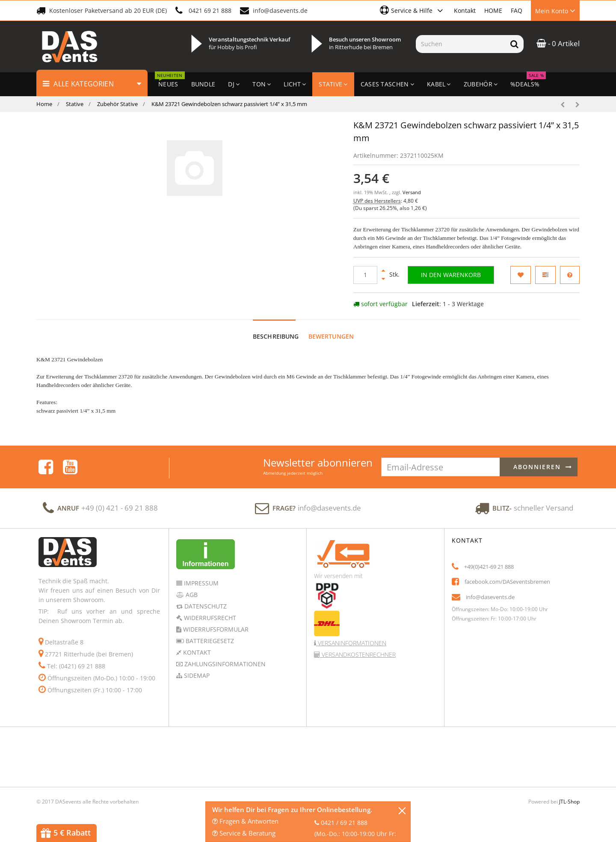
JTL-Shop (569, 802)
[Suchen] (461, 44)
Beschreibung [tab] (276, 336)
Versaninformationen (351, 643)
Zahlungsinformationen (224, 664)
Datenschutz (205, 606)
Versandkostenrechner (358, 654)
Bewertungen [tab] (331, 336)
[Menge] (365, 275)
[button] (413, 10)
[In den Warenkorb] (451, 275)
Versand (412, 192)
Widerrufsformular (215, 629)
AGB (191, 595)
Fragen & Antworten (245, 821)
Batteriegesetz (209, 641)
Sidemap (196, 675)
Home (44, 104)
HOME (493, 10)
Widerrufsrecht (209, 618)
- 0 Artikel (558, 43)
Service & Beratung (244, 833)
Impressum (200, 583)
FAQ (517, 10)
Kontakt (465, 10)
